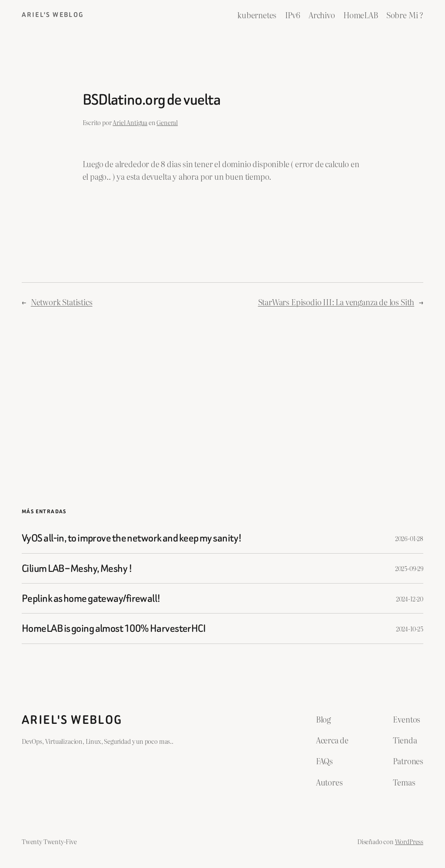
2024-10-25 (410, 629)
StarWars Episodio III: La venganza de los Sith (336, 302)
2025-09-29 (409, 568)
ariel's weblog (53, 15)
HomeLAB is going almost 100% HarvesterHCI (114, 628)
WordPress (409, 841)
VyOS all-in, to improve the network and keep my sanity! (132, 538)
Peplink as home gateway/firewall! (91, 598)
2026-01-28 (409, 538)
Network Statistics (62, 302)
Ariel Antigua (130, 122)
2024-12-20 (410, 599)
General (167, 122)
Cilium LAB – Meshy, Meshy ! (77, 568)
